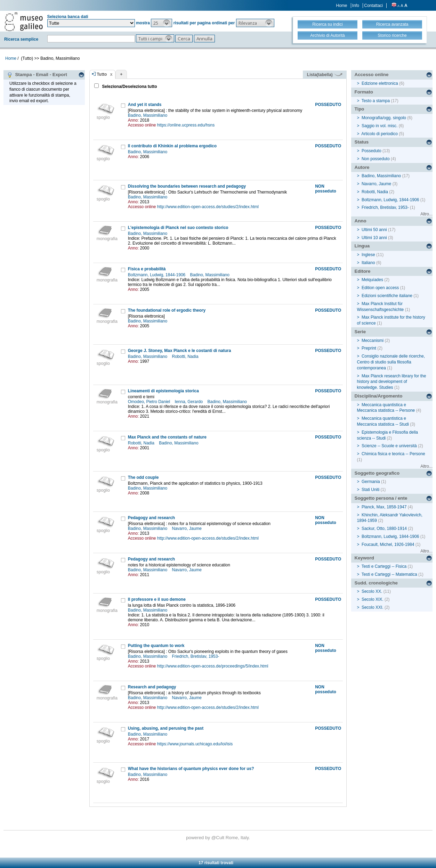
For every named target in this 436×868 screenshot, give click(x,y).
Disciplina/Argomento (379, 396)
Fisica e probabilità (147, 269)
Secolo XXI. (373, 607)
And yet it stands (145, 105)
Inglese (368, 255)
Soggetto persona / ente (381, 498)
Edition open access (380, 288)
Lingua (362, 246)
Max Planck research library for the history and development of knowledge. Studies (392, 382)
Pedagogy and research (151, 518)
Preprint (369, 348)
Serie (360, 332)
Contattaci (373, 6)
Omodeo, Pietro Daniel (150, 402)
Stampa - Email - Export (37, 75)
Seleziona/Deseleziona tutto (129, 87)
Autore (362, 167)
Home (342, 6)
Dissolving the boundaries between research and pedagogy (187, 186)
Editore (363, 271)
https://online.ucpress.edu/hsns (186, 125)
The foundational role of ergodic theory (167, 310)
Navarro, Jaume (188, 529)
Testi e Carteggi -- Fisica (384, 566)
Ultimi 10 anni (374, 238)
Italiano (368, 263)
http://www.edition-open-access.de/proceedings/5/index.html (213, 666)
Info (356, 6)
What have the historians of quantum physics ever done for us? (191, 769)
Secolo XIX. (373, 599)
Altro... (426, 214)
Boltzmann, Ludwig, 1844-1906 (157, 275)
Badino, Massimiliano (148, 115)
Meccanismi (373, 341)
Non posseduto (376, 159)
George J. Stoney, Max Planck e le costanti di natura (180, 351)
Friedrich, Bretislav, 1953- (196, 656)
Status (362, 142)
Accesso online (372, 75)
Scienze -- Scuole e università (389, 446)
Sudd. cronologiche (376, 583)
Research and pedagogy (152, 687)
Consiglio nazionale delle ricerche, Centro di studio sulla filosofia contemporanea (391, 362)
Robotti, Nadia (186, 357)
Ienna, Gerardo (189, 402)
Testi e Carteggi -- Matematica (389, 574)
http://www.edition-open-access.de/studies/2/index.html (208, 207)
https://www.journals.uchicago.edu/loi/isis (195, 744)
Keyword (364, 558)
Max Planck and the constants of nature (167, 437)
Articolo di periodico (380, 134)
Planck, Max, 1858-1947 (384, 507)
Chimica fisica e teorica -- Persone (393, 454)
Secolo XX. (372, 591)
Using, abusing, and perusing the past (166, 728)
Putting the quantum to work (156, 646)
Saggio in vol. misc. (380, 126)
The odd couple (143, 477)
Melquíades (372, 280)
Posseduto (372, 151)
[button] (162, 23)
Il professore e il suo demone (157, 599)
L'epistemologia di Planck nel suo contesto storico (178, 228)
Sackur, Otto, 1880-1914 (384, 529)
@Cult (219, 838)
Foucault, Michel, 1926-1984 (388, 544)
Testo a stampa (376, 101)
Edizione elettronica (380, 83)
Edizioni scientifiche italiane (387, 296)
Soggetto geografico (377, 473)
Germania (371, 482)
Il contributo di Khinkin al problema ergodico (172, 146)
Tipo (360, 109)
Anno (361, 221)
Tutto (102, 74)
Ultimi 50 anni (374, 230)
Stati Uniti (370, 490)
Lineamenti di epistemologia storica (163, 391)
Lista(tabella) (325, 75)
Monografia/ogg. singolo (384, 118)
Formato (364, 92)
